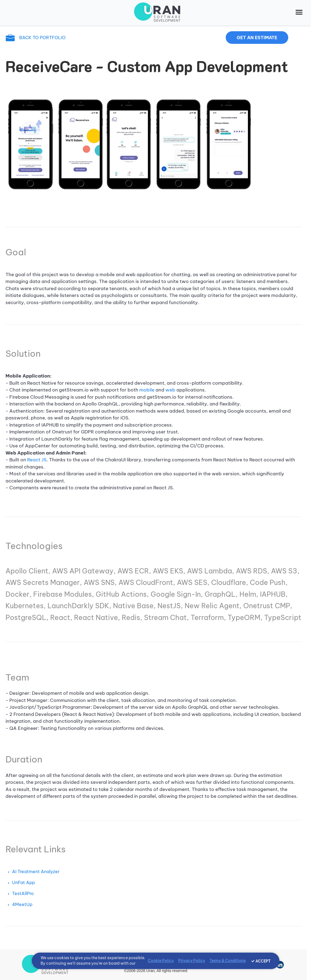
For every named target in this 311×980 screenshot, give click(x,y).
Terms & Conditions (228, 961)
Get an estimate (257, 38)
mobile (147, 390)
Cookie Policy (161, 961)
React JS (37, 460)
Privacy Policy (192, 961)
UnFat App (23, 882)
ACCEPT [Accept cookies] (263, 961)
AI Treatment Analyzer (36, 872)
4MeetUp (22, 904)
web (170, 390)
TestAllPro (23, 893)
